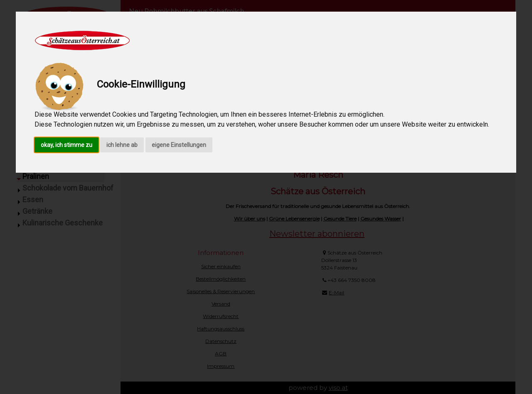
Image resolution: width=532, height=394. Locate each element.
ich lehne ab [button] (122, 145)
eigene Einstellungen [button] (179, 145)
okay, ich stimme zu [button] (66, 145)
